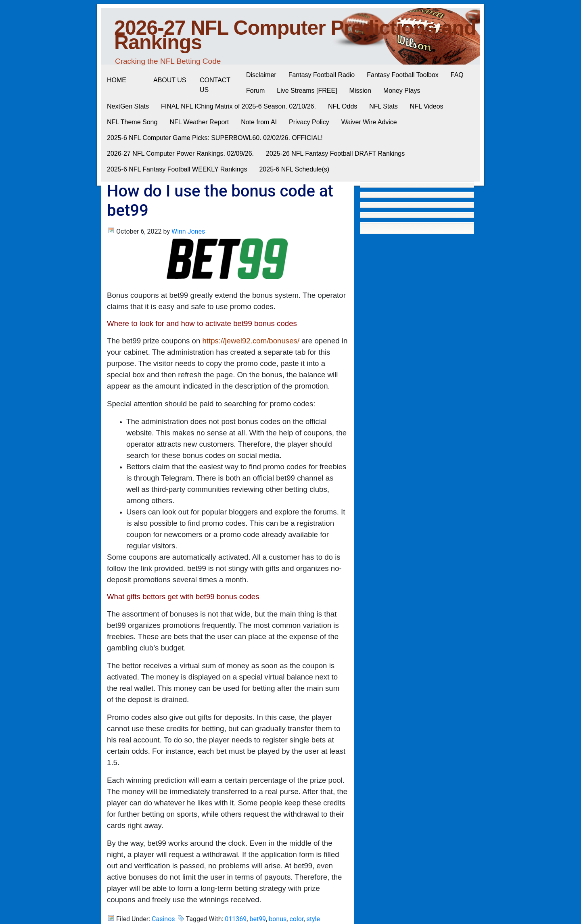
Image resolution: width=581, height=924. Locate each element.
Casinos (163, 919)
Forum (255, 91)
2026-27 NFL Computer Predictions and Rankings (295, 35)
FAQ (457, 75)
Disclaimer (261, 75)
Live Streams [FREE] (307, 91)
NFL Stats (384, 106)
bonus (278, 919)
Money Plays (402, 91)
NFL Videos (427, 106)
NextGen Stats (128, 106)
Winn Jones (188, 231)
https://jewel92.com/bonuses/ (251, 341)
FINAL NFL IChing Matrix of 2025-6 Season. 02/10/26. (238, 106)
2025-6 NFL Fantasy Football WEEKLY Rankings (177, 169)
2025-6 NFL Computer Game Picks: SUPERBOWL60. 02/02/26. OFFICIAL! (215, 138)
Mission (360, 91)
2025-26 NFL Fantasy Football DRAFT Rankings (335, 154)
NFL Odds (343, 106)
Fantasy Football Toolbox (403, 75)
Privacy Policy (309, 122)
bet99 (258, 919)
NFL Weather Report (199, 122)
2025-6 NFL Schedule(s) (294, 169)
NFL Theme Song (132, 122)
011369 (236, 919)
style (313, 919)
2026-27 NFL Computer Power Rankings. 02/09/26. (180, 154)
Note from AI (259, 122)
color (296, 919)
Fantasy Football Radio (322, 75)
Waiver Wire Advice (369, 122)
